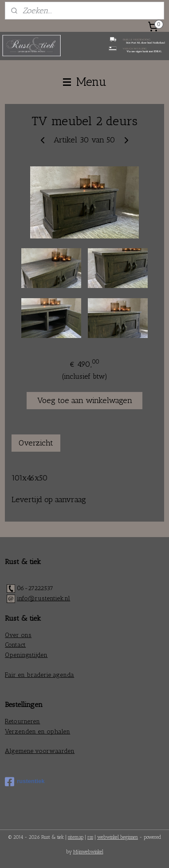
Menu (85, 82)
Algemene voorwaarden (40, 751)
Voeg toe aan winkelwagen (85, 400)
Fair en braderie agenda (39, 675)
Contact (15, 645)
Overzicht (36, 443)
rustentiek (25, 782)
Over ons (18, 635)
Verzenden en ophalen (37, 732)
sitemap (76, 837)
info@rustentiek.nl (43, 598)
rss (90, 837)
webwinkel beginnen (118, 837)
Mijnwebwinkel (88, 852)
